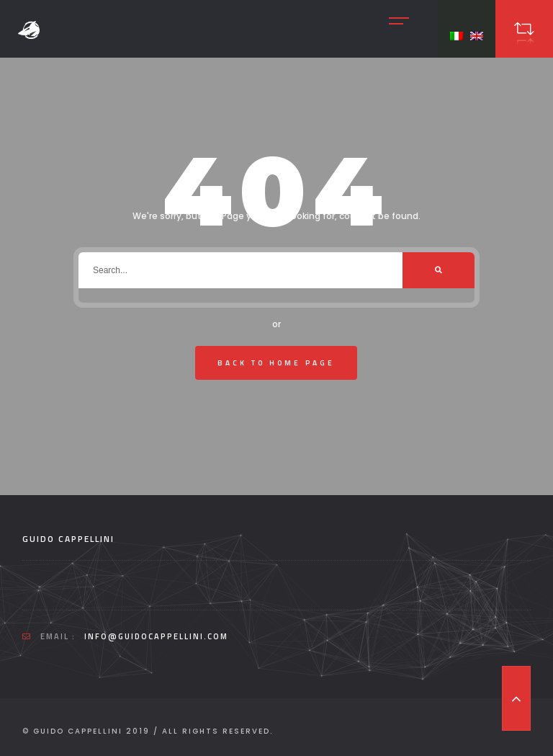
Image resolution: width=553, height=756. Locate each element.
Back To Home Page (276, 363)
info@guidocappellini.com (156, 636)
